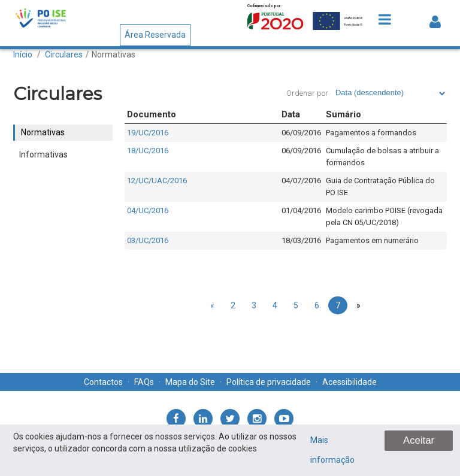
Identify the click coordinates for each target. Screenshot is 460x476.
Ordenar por (307, 93)
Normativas (114, 54)
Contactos (103, 382)
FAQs (144, 382)
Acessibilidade (349, 382)
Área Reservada (155, 35)
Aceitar (419, 440)
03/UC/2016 (148, 240)
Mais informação (332, 450)
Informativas (43, 154)
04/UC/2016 (148, 210)
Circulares (64, 54)
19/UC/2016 (148, 133)
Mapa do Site (190, 382)
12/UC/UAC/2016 (157, 181)
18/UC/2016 (148, 151)
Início (23, 54)
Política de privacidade (269, 382)
